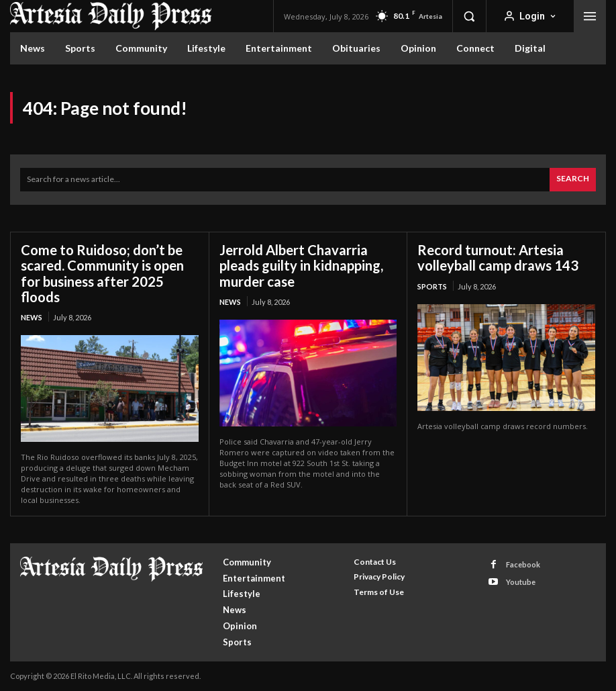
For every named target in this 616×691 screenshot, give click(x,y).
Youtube (521, 581)
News (32, 317)
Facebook (523, 564)
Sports (432, 286)
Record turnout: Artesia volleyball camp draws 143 (498, 258)
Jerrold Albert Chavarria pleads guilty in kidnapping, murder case (301, 265)
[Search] (573, 180)
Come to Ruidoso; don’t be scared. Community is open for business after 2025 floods (102, 273)
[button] (469, 16)
